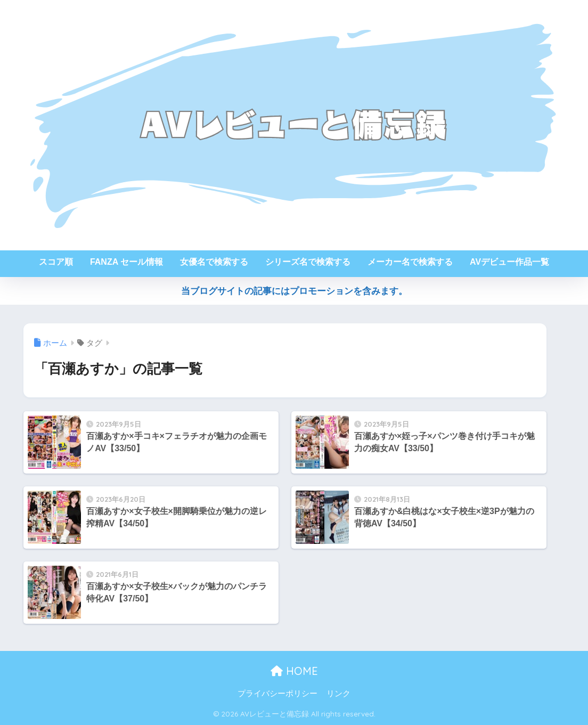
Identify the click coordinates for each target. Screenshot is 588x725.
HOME (294, 671)
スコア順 (56, 262)
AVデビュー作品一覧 (509, 262)
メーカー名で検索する (410, 262)
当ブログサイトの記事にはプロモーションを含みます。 (294, 291)
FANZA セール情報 (126, 262)
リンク (338, 694)
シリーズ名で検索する (308, 262)
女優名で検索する (214, 262)
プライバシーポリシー (277, 694)
